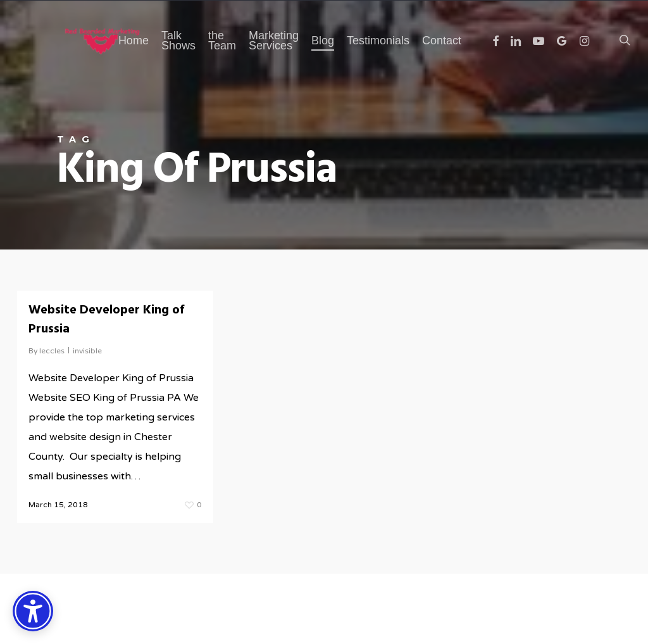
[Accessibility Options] (33, 611)
